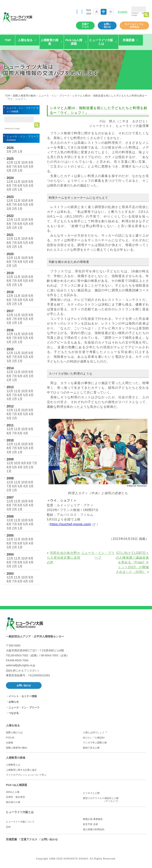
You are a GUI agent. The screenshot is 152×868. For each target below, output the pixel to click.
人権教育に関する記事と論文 (21, 770)
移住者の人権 (13, 802)
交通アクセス (85, 26)
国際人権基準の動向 (24, 96)
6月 (20, 167)
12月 (10, 162)
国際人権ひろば (14, 733)
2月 (15, 152)
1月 (20, 152)
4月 (31, 167)
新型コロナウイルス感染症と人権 (114, 800)
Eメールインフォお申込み (134, 26)
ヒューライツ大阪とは (20, 812)
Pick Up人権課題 (17, 785)
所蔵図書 (11, 839)
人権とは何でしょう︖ (95, 733)
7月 (15, 167)
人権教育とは (13, 765)
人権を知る (13, 725)
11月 (17, 162)
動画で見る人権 (91, 748)
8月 (9, 167)
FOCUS (10, 738)
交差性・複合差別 (15, 797)
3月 (9, 152)
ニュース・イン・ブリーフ (54, 96)
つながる (14, 713)
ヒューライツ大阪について (20, 822)
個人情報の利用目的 (94, 829)
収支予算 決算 (90, 824)
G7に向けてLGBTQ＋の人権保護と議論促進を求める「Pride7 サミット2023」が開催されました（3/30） (132, 562)
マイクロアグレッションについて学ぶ (26, 775)
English (123, 12)
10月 (25, 162)
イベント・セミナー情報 (23, 696)
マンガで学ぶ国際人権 (95, 743)
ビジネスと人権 (91, 793)
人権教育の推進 (16, 758)
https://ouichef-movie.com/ (71, 524)
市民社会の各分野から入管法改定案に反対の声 (64, 558)
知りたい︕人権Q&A (94, 738)
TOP (8, 40)
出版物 (9, 743)
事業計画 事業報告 (93, 819)
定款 (8, 827)
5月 (26, 167)
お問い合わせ (107, 26)
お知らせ (14, 702)
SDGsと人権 (13, 792)
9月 (31, 162)
